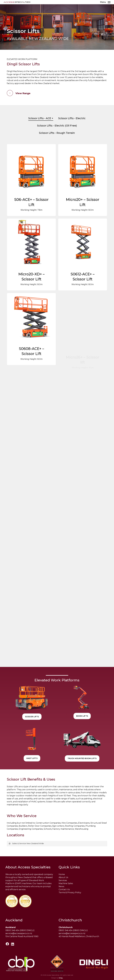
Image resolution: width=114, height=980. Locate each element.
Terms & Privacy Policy (70, 892)
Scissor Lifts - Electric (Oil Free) (57, 126)
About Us (63, 877)
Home (62, 874)
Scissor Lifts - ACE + (41, 118)
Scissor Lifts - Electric (72, 118)
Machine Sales (66, 883)
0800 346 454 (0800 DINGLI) (20, 930)
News (61, 886)
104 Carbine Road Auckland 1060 (22, 936)
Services (63, 880)
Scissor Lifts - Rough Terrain (57, 133)
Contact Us (64, 889)
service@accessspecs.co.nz (19, 933)
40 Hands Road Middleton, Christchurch (79, 936)
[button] (105, 2)
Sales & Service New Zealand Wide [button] (26, 843)
